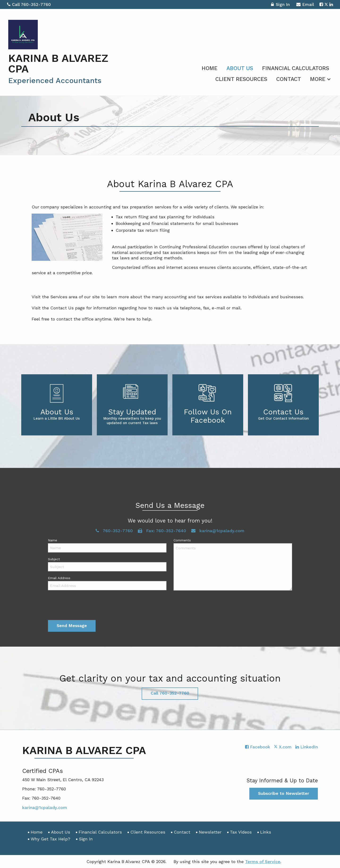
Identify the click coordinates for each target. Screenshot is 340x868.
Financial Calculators (296, 68)
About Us (240, 68)
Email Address (59, 578)
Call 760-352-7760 (29, 4)
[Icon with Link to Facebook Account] (321, 4)
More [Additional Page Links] (318, 79)
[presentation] (84, 606)
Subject (54, 559)
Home (210, 68)
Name (53, 540)
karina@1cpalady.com (218, 531)
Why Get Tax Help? (51, 839)
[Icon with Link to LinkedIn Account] (331, 4)
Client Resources (241, 79)
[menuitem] (210, 67)
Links (266, 832)
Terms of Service (263, 862)
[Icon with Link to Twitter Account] (326, 4)
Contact (289, 79)
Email (305, 5)
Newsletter (210, 832)
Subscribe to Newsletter (284, 793)
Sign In (280, 5)
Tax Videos (241, 832)
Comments (182, 540)
